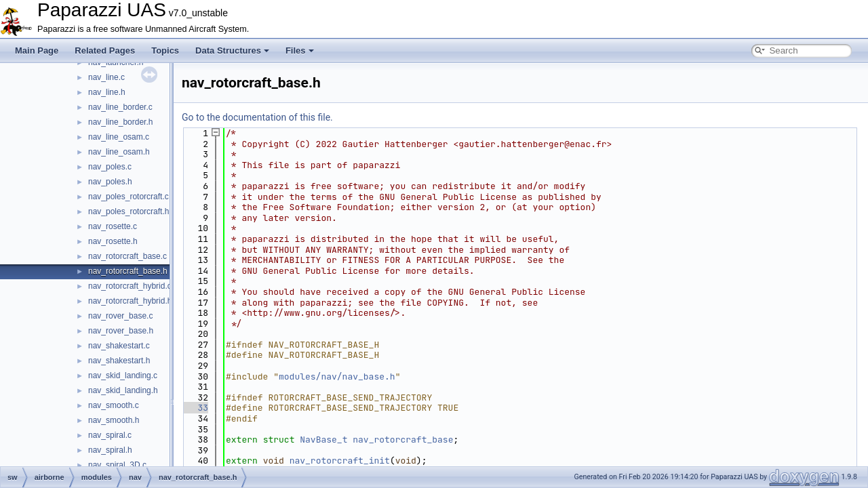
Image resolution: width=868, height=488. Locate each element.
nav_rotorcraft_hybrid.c (130, 286)
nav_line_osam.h (119, 152)
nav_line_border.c (120, 107)
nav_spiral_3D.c (117, 465)
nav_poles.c (110, 167)
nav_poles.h (110, 182)
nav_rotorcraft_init (340, 461)
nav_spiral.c (110, 435)
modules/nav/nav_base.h (337, 377)
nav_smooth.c (114, 405)
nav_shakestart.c (119, 346)
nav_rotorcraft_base (403, 440)
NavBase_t (323, 440)
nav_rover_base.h (121, 331)
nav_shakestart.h (119, 361)
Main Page (37, 50)
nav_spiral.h (110, 450)
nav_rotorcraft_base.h (128, 271)
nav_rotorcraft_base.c (127, 256)
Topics (165, 50)
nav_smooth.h (114, 420)
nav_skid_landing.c (123, 375)
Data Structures (232, 50)
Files (300, 50)
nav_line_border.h (120, 122)
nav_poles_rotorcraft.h (129, 211)
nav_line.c (106, 77)
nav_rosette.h (113, 241)
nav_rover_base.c (120, 316)
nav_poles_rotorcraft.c (129, 197)
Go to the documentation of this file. (257, 117)
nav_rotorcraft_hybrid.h (130, 301)
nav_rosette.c (113, 226)
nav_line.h (107, 92)
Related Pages (105, 50)
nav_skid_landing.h (123, 390)
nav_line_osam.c (119, 137)
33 (195, 408)
